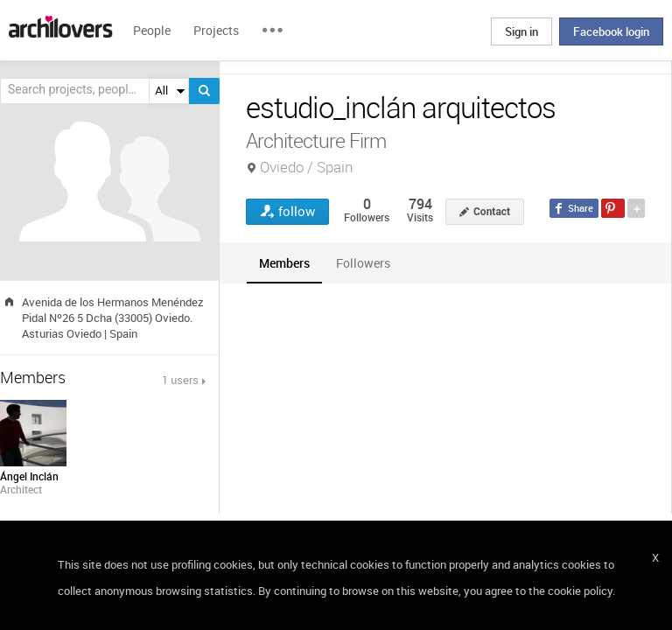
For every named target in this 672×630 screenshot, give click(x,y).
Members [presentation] (284, 263)
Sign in (521, 31)
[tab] (284, 263)
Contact (492, 212)
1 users (180, 380)
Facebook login (611, 31)
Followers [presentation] (363, 263)
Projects (216, 30)
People (152, 30)
